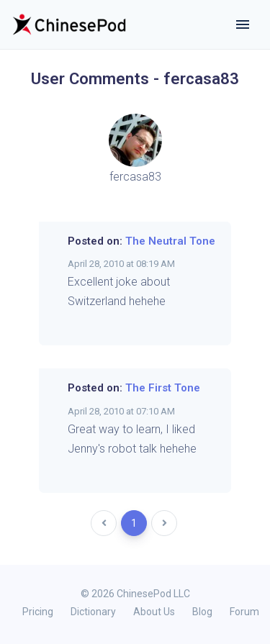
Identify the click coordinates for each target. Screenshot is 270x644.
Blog (202, 612)
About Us (154, 612)
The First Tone (163, 388)
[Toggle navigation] (243, 24)
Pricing (38, 612)
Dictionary (93, 612)
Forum (244, 612)
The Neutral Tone (170, 241)
